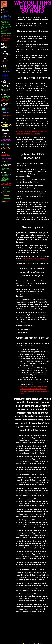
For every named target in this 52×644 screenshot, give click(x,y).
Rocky (3, 32)
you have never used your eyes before (35, 259)
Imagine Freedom (6, 33)
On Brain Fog (5, 40)
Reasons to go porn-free (5, 22)
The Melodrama (6, 39)
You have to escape (4, 29)
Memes (3, 13)
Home (3, 8)
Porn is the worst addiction (6, 19)
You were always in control (6, 27)
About (3, 9)
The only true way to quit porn (6, 16)
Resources (5, 11)
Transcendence (6, 25)
